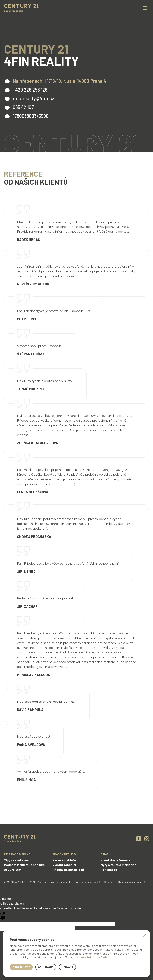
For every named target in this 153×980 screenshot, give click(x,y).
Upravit (67, 967)
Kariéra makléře (64, 860)
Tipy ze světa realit (18, 860)
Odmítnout (46, 967)
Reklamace (109, 870)
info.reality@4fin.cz (33, 98)
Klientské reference (116, 860)
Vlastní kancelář (64, 865)
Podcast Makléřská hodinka (24, 865)
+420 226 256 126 (30, 90)
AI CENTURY (13, 870)
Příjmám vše (21, 967)
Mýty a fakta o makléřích (118, 865)
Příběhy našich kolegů (68, 870)
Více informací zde (94, 957)
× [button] (145, 935)
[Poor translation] (3, 915)
